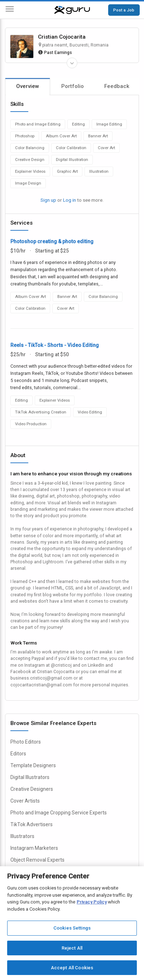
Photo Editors (26, 742)
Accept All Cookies (72, 968)
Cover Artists (25, 801)
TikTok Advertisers (32, 824)
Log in (69, 200)
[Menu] (10, 10)
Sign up (48, 200)
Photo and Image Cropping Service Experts (59, 813)
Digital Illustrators (30, 777)
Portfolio (73, 86)
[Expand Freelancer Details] (72, 63)
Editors (18, 754)
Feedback (117, 86)
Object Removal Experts (37, 860)
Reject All (72, 948)
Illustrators (22, 836)
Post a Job (124, 10)
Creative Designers (32, 789)
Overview (28, 86)
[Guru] (72, 10)
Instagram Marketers (34, 848)
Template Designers (33, 765)
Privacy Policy (92, 902)
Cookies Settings (72, 928)
